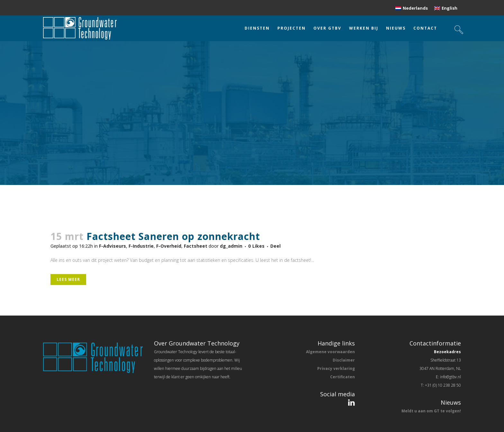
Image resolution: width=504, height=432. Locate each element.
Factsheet (196, 246)
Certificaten (342, 377)
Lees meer (68, 279)
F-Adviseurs (113, 246)
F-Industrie (141, 246)
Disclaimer (344, 360)
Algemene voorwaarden (330, 352)
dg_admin (231, 246)
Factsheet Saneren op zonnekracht (173, 236)
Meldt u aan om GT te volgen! (431, 411)
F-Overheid (169, 246)
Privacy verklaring (336, 368)
